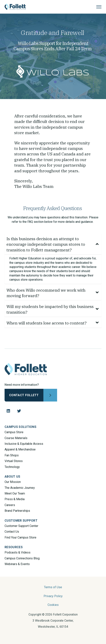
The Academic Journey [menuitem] (20, 488)
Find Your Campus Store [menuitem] (20, 537)
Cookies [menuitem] (53, 605)
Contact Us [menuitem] (12, 532)
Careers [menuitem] (10, 505)
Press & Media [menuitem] (15, 499)
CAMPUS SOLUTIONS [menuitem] (20, 427)
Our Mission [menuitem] (13, 482)
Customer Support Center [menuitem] (21, 526)
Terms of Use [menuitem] (53, 587)
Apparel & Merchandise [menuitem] (20, 449)
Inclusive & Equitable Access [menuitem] (24, 444)
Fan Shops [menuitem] (12, 455)
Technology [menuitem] (12, 467)
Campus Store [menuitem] (14, 432)
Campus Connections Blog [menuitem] (22, 558)
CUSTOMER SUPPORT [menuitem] (21, 521)
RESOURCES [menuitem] (14, 547)
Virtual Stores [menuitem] (14, 461)
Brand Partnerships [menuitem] (17, 511)
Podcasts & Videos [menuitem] (18, 552)
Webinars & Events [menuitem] (17, 564)
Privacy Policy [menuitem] (53, 596)
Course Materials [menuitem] (16, 438)
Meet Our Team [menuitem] (15, 493)
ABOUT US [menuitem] (12, 477)
